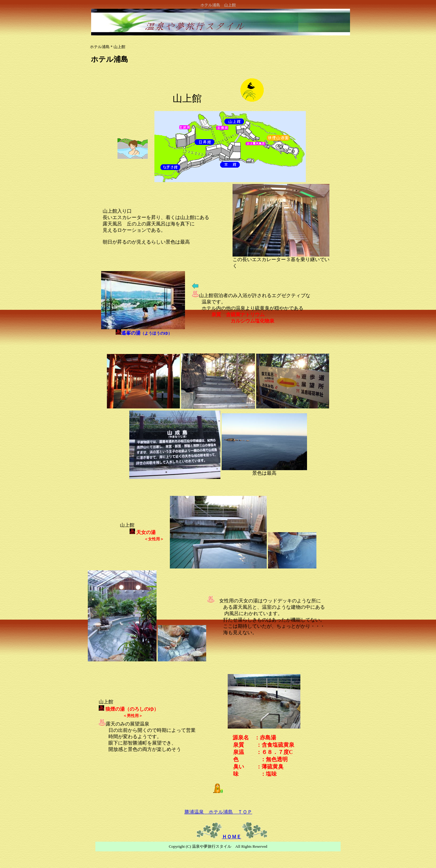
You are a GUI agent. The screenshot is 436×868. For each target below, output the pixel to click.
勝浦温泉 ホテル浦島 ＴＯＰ (218, 812)
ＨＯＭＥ (232, 837)
